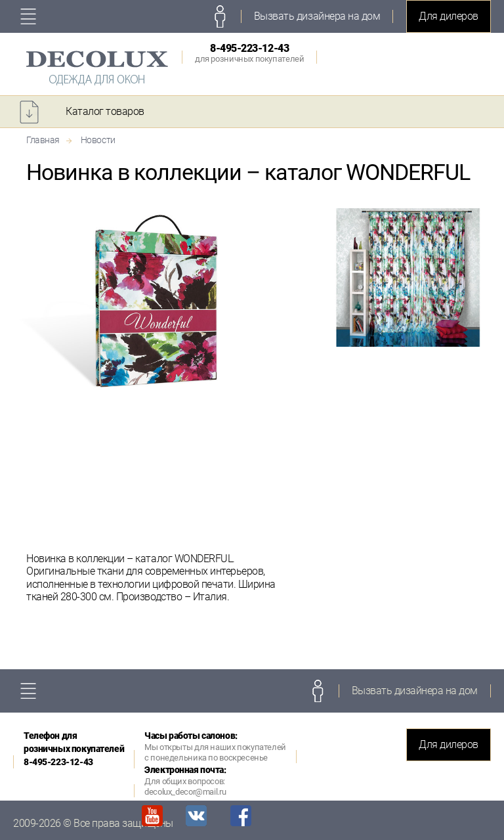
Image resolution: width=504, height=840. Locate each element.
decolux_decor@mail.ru (185, 792)
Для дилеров (449, 16)
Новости (98, 140)
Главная (43, 140)
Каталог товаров (105, 111)
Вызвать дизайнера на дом (317, 16)
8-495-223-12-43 (249, 53)
